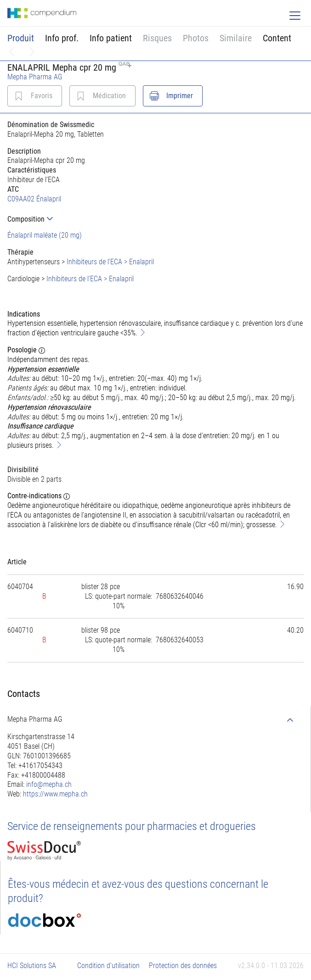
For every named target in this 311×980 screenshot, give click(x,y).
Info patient (111, 38)
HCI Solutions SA (32, 966)
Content (277, 38)
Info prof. (62, 38)
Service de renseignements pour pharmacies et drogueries (132, 826)
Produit (21, 38)
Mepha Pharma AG (35, 77)
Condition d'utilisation (108, 966)
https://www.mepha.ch (55, 794)
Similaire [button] (236, 38)
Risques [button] (157, 38)
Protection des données (183, 966)
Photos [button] (196, 38)
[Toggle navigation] (295, 16)
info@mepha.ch (49, 784)
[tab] (155, 219)
